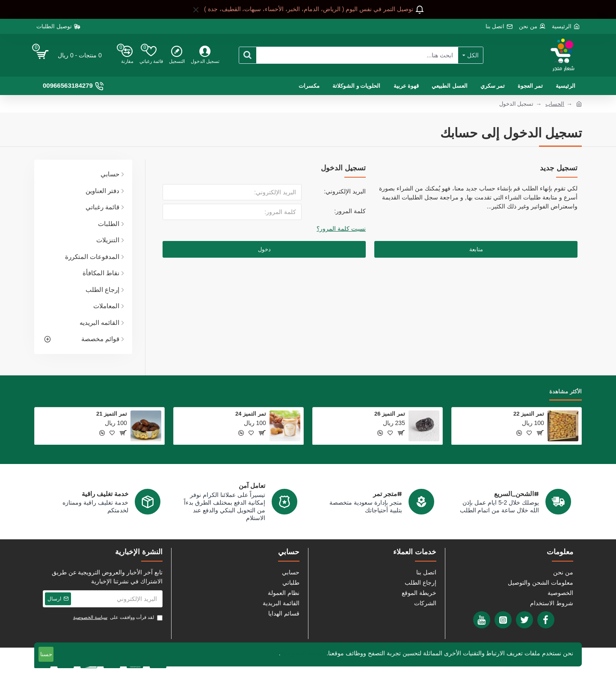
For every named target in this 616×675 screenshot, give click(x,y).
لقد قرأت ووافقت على (117, 617)
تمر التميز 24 (251, 414)
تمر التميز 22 (529, 414)
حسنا (46, 654)
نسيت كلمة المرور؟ (341, 229)
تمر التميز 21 (112, 414)
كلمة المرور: (350, 211)
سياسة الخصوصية (303, 653)
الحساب (555, 104)
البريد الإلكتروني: (345, 191)
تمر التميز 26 (390, 414)
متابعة (476, 249)
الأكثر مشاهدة (566, 391)
